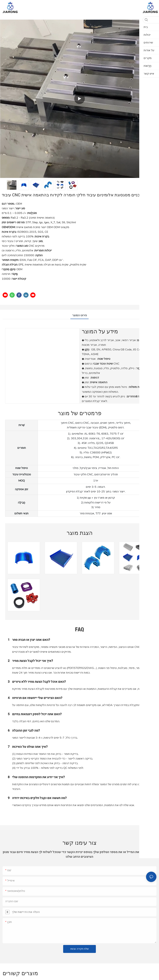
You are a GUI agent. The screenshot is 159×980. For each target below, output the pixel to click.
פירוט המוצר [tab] (79, 315)
